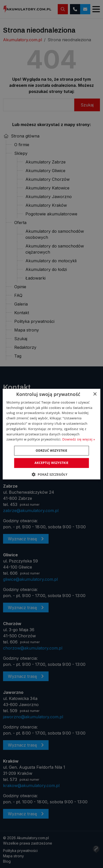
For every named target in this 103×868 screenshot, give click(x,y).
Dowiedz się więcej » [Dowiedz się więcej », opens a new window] (79, 439)
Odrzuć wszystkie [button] (51, 451)
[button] (51, 474)
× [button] (95, 394)
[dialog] (51, 434)
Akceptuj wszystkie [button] (51, 463)
